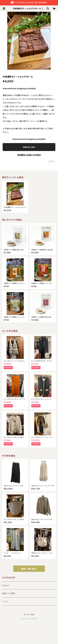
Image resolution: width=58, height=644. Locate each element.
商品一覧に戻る (29, 569)
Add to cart (29, 147)
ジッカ (5, 601)
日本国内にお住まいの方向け (29, 155)
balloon (6, 585)
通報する (52, 161)
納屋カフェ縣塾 (9, 593)
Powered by (29, 619)
